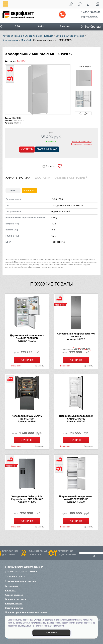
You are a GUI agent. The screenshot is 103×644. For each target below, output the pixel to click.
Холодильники (11, 40)
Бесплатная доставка (82, 142)
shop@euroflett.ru (89, 17)
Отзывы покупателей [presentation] (71, 178)
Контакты (10, 591)
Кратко (13, 191)
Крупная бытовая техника (70, 36)
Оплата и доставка (15, 599)
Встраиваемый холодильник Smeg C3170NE (76, 417)
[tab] (19, 178)
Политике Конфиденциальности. (50, 626)
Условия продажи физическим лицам (26, 612)
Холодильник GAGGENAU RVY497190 (27, 417)
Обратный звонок (62, 14)
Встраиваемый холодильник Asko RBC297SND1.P (76, 498)
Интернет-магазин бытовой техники (22, 36)
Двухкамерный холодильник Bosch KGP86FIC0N (27, 337)
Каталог (49, 36)
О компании (12, 586)
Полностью (29, 191)
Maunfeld (26, 40)
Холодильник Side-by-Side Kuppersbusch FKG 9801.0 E (27, 498)
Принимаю (51, 633)
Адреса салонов (14, 595)
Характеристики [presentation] (18, 178)
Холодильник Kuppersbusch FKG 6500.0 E (76, 335)
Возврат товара (14, 604)
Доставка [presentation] (42, 178)
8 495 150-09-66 (91, 12)
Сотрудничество (14, 608)
